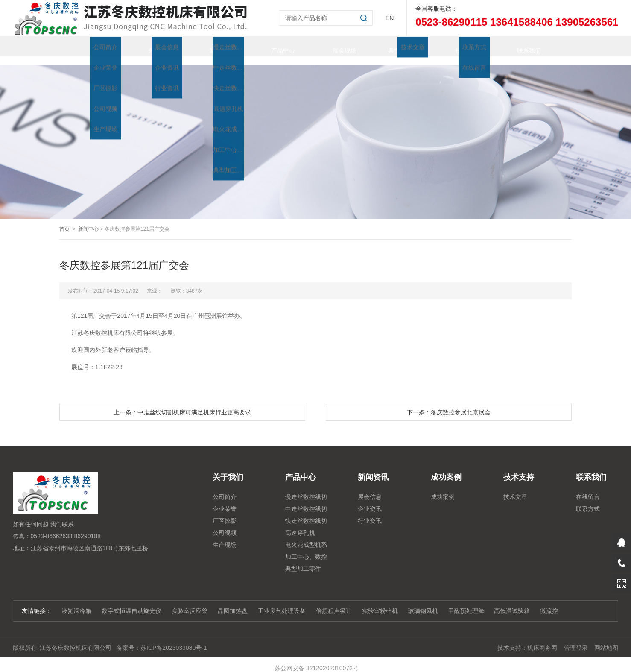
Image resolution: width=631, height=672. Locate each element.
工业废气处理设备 (282, 602)
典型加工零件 (397, 46)
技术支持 (459, 46)
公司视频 (225, 524)
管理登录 (576, 639)
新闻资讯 (213, 46)
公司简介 (225, 488)
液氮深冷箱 (76, 602)
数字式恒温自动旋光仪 (131, 602)
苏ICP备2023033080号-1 (174, 639)
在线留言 (588, 488)
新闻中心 (88, 220)
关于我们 (152, 46)
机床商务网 (542, 639)
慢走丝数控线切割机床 (306, 490)
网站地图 (606, 639)
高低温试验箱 (512, 602)
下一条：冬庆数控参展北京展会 (449, 404)
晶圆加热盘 (233, 602)
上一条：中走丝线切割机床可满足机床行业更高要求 (182, 404)
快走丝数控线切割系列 (306, 514)
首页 (90, 46)
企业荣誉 (225, 500)
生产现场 (225, 536)
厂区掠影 (225, 512)
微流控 (549, 602)
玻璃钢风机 (423, 602)
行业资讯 (370, 512)
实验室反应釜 (190, 602)
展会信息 (370, 488)
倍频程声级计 (334, 602)
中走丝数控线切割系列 (306, 502)
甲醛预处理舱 (466, 602)
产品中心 (275, 46)
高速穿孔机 (300, 524)
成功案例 (443, 488)
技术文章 (515, 488)
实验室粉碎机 (380, 602)
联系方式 (588, 500)
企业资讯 (370, 500)
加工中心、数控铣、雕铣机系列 (306, 549)
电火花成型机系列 (306, 537)
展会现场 (336, 46)
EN (390, 18)
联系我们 (520, 46)
